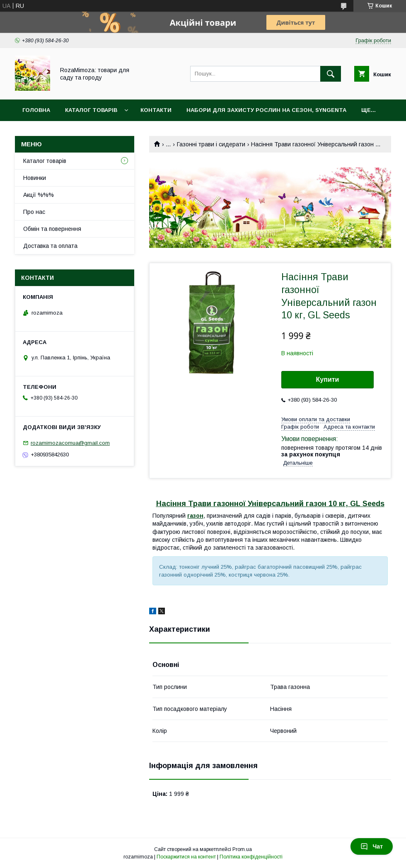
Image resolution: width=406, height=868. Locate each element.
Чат (372, 846)
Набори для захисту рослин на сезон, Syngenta (266, 110)
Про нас (34, 212)
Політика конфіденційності (251, 857)
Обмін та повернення (52, 229)
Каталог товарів (91, 110)
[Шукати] (331, 74)
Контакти (156, 110)
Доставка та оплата (50, 246)
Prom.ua (242, 849)
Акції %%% (39, 195)
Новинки (35, 178)
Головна (36, 110)
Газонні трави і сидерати (211, 144)
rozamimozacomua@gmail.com (70, 443)
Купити (328, 379)
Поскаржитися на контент (186, 857)
